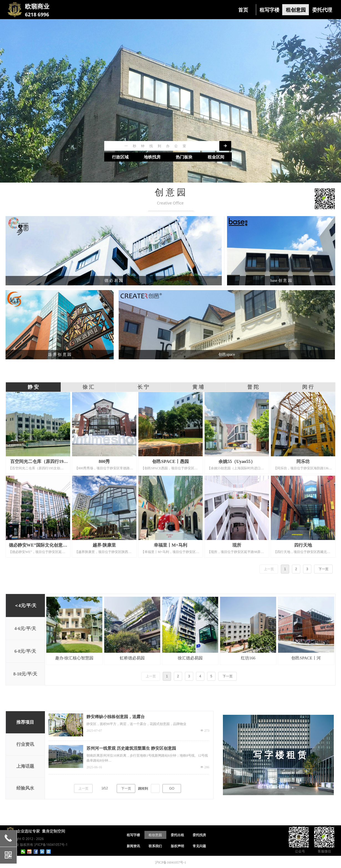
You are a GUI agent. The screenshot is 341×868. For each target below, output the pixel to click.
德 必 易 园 (114, 281)
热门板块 (184, 157)
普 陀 (253, 387)
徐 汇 (88, 387)
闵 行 (308, 387)
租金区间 (216, 157)
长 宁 (143, 387)
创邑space (227, 354)
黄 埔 (198, 387)
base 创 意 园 (281, 281)
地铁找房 (152, 157)
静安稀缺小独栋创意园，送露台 (116, 717)
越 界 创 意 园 (60, 354)
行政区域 (120, 157)
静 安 (33, 387)
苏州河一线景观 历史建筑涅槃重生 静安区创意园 (131, 748)
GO (172, 788)
